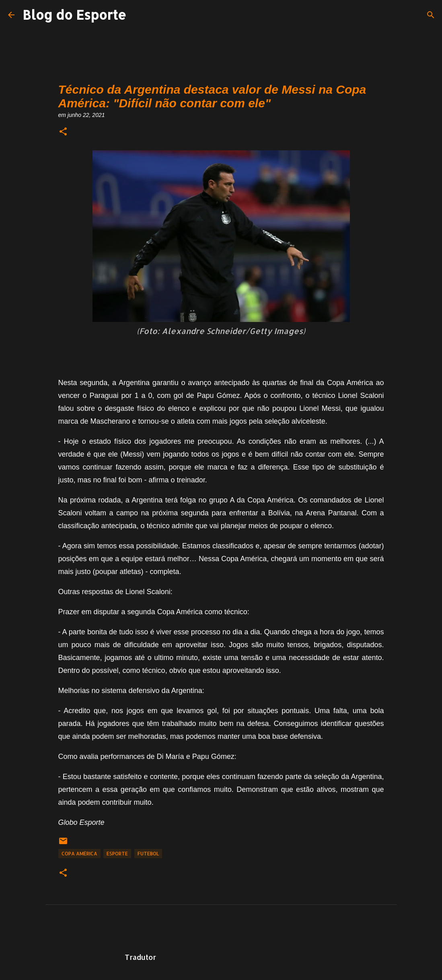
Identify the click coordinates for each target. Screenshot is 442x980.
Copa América (79, 854)
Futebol (148, 854)
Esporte (117, 854)
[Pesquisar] (431, 15)
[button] (63, 132)
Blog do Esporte (74, 15)
